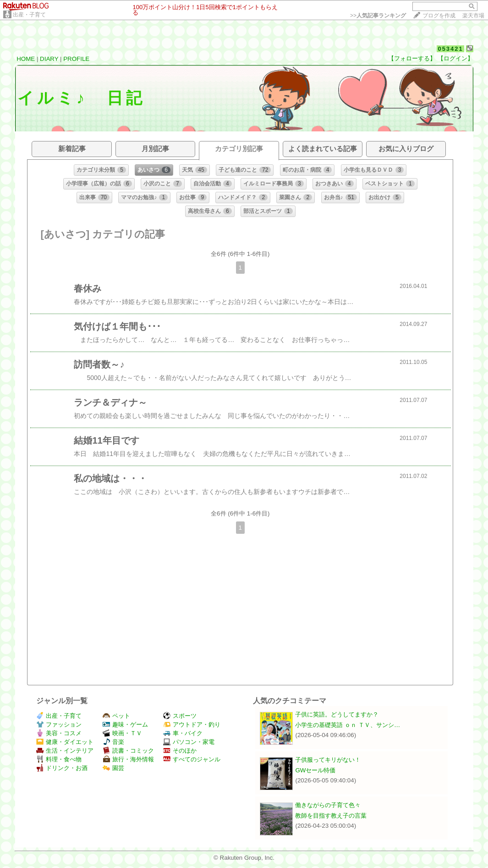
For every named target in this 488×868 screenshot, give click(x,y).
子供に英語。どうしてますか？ (337, 714)
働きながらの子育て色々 (328, 805)
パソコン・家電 (189, 742)
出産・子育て (29, 15)
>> (378, 16)
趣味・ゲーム (125, 724)
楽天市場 (473, 16)
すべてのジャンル (192, 759)
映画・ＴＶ (122, 733)
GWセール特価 (315, 770)
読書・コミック (128, 751)
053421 (450, 49)
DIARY (49, 59)
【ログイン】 (455, 58)
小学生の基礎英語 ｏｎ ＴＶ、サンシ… (348, 725)
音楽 (113, 742)
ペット (116, 716)
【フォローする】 (412, 58)
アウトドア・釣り (192, 724)
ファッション (59, 724)
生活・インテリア (65, 751)
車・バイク (183, 733)
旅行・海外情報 (128, 759)
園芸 (113, 768)
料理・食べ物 (59, 759)
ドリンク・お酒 (62, 768)
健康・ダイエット (65, 742)
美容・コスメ (59, 733)
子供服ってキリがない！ (328, 760)
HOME (26, 59)
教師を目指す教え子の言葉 (331, 816)
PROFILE (76, 59)
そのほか (180, 751)
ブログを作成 (439, 16)
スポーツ (180, 716)
